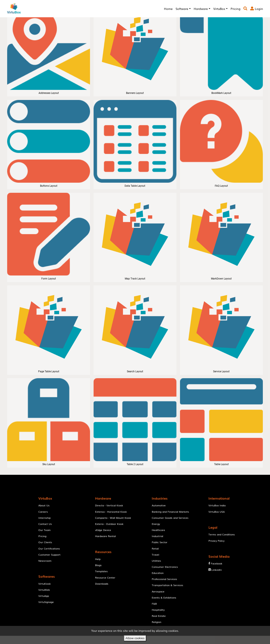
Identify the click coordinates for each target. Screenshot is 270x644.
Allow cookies (135, 638)
